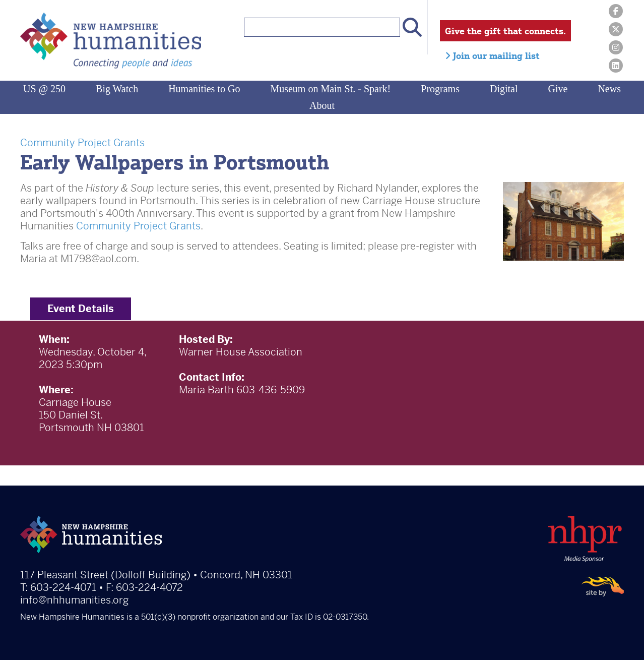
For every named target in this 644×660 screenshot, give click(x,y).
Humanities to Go (204, 89)
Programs (440, 89)
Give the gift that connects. (505, 31)
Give (558, 89)
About (322, 105)
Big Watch (117, 89)
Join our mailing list (492, 55)
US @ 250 (44, 89)
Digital (504, 89)
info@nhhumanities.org (74, 600)
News (609, 89)
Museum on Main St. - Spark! (330, 89)
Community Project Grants (82, 143)
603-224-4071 (63, 588)
